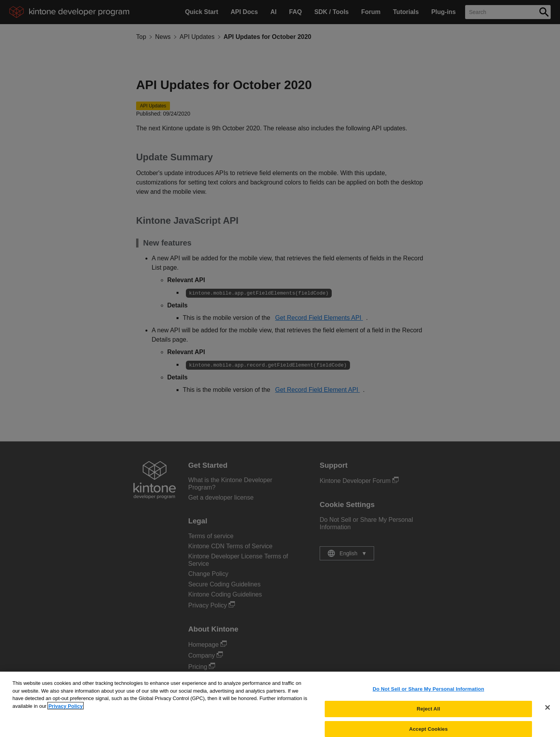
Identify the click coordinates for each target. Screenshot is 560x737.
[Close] (548, 712)
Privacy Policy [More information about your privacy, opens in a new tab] (65, 710)
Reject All (429, 713)
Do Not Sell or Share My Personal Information (428, 693)
